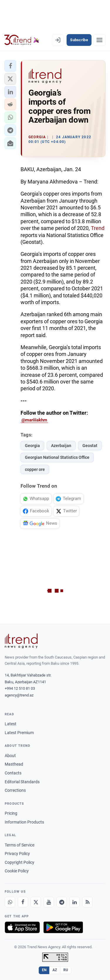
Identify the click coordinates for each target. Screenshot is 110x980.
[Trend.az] (22, 40)
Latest (11, 724)
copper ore (35, 469)
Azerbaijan (61, 446)
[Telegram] (62, 902)
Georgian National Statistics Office (57, 457)
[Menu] (99, 40)
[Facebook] (23, 902)
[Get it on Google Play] (63, 927)
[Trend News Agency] (21, 641)
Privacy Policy (17, 854)
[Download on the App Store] (22, 927)
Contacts (13, 773)
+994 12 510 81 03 (20, 688)
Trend (98, 228)
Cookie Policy (17, 871)
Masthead (14, 764)
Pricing (11, 813)
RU (66, 970)
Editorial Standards (22, 782)
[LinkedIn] (75, 902)
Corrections (15, 790)
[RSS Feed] (87, 902)
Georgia (32, 446)
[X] (36, 902)
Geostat (90, 446)
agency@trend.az (19, 695)
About (10, 756)
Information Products (24, 822)
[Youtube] (49, 902)
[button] (10, 66)
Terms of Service (20, 845)
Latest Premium (19, 733)
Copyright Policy (20, 862)
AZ (55, 970)
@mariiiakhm (34, 420)
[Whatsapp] (10, 902)
